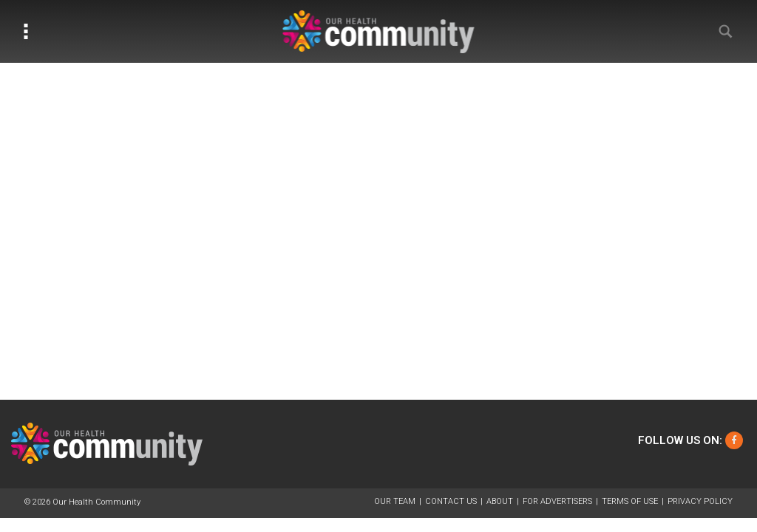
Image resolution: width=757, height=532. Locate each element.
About (500, 501)
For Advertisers (557, 501)
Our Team (395, 501)
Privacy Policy (700, 501)
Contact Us (451, 501)
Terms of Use (630, 501)
